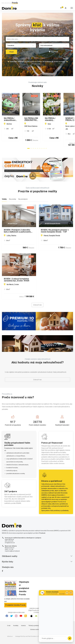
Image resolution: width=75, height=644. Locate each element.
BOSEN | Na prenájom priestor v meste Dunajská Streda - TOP (55, 223)
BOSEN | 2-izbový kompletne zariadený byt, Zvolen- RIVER (17, 271)
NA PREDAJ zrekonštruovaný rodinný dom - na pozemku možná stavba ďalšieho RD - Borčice (19, 119)
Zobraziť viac (37, 297)
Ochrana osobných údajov (38, 621)
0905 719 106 (9, 541)
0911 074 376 (9, 533)
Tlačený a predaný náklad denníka (38, 617)
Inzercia (23, 617)
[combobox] (37, 39)
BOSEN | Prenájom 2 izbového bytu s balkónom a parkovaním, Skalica (18, 223)
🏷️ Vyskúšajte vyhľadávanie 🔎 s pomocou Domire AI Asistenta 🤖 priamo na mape (36, 62)
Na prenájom (23, 191)
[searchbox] (38, 39)
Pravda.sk (61, 493)
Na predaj (12, 191)
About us (10, 628)
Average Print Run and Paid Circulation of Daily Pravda (30, 628)
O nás (9, 617)
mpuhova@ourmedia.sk (12, 543)
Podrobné (53, 52)
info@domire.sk (10, 535)
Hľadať (11, 52)
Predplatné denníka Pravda (15, 597)
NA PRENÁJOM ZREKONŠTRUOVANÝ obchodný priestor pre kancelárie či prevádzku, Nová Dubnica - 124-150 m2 (55, 119)
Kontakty (16, 617)
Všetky (4, 191)
